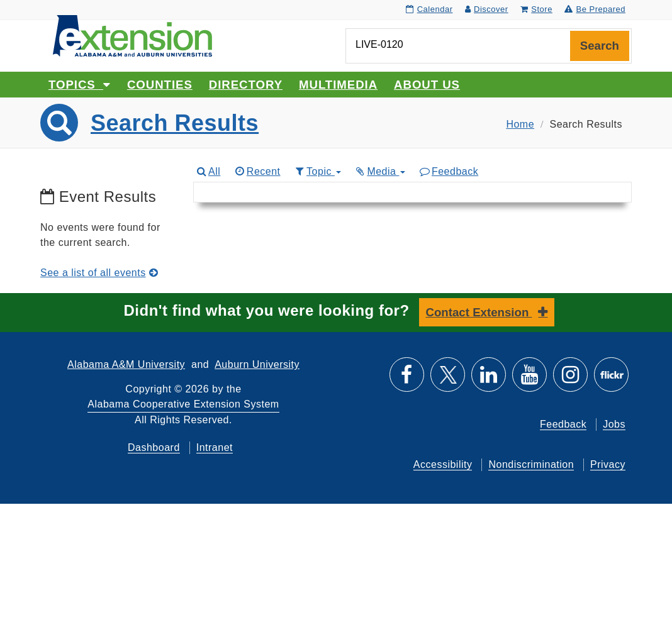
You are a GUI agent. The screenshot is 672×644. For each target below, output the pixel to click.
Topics (80, 85)
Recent (257, 171)
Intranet (215, 447)
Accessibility (443, 464)
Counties (160, 85)
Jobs (614, 424)
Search (600, 46)
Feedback (448, 171)
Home (520, 124)
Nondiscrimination (531, 464)
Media (380, 171)
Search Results (175, 123)
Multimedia (338, 85)
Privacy (608, 464)
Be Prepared (595, 9)
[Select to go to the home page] (132, 35)
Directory (246, 85)
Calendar (429, 9)
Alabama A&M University (126, 364)
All (208, 171)
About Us (427, 85)
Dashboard (154, 447)
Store (536, 9)
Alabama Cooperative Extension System (183, 404)
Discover (487, 9)
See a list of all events (99, 273)
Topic (317, 171)
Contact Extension (479, 312)
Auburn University (257, 364)
